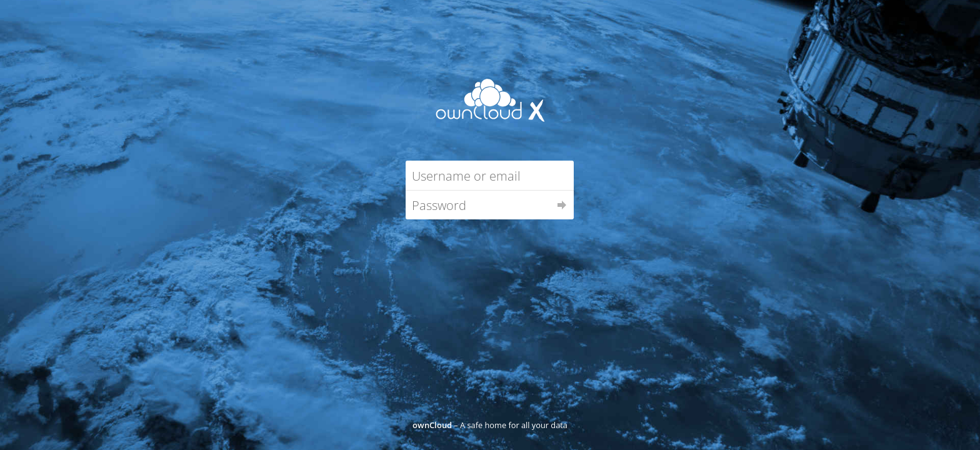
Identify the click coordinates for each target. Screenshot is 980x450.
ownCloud (432, 425)
